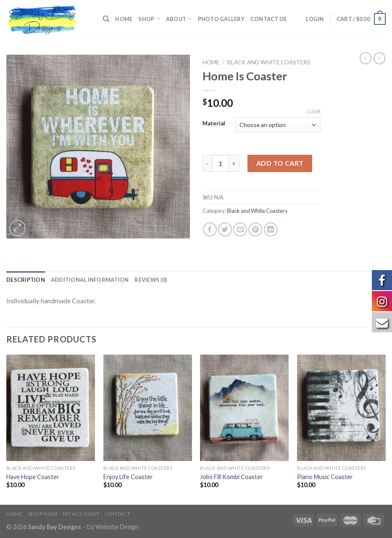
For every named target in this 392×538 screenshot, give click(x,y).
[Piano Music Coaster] (341, 408)
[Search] (106, 19)
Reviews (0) (151, 280)
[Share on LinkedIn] (271, 229)
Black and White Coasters (269, 62)
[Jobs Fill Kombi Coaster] (244, 408)
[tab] (26, 280)
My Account (81, 514)
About (179, 19)
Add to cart (280, 163)
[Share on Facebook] (210, 229)
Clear (313, 111)
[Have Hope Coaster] (51, 408)
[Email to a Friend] (240, 229)
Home (124, 19)
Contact (118, 514)
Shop (149, 19)
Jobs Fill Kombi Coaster (232, 477)
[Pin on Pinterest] (255, 229)
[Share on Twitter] (225, 229)
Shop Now (43, 514)
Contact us (269, 19)
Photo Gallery (221, 19)
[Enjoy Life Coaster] (148, 408)
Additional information (90, 280)
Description (26, 280)
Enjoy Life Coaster (128, 477)
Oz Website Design (112, 527)
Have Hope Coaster (33, 477)
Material (214, 124)
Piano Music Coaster (325, 477)
